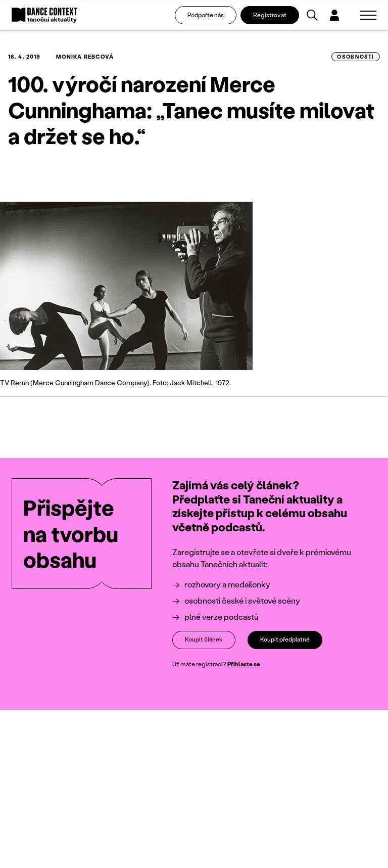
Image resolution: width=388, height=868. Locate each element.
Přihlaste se (244, 664)
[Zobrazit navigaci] (368, 15)
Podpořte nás (206, 15)
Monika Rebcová (85, 57)
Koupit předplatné (285, 639)
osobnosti (356, 57)
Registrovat (270, 15)
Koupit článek (204, 639)
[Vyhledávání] (312, 15)
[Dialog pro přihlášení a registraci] (334, 15)
